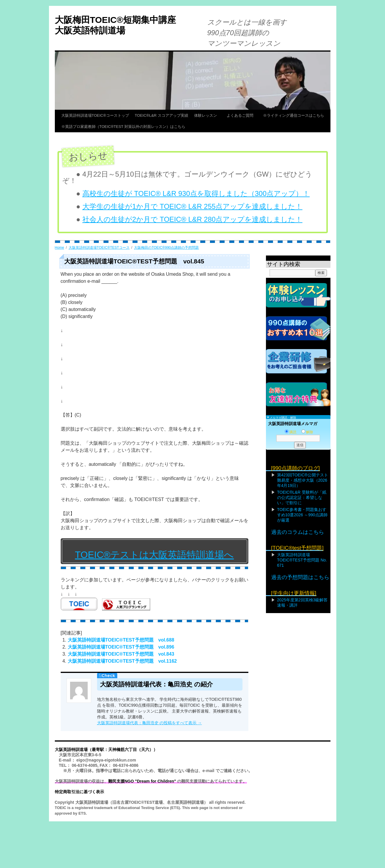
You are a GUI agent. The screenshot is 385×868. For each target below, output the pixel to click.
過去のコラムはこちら (298, 532)
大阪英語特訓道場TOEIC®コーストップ (95, 115)
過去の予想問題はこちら (300, 577)
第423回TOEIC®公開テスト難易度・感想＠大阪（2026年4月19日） (303, 480)
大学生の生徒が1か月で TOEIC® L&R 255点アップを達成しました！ (192, 206)
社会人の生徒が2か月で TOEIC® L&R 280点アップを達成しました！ (192, 219)
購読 (291, 432)
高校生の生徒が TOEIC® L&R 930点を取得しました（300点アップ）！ (196, 193)
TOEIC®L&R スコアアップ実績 (162, 115)
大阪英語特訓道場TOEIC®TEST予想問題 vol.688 (121, 640)
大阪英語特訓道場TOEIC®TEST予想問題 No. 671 (302, 560)
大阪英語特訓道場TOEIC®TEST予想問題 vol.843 (121, 654)
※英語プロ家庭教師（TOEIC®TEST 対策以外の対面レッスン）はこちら (123, 127)
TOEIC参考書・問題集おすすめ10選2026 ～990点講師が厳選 (302, 515)
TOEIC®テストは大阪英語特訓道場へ (155, 555)
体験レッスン (207, 115)
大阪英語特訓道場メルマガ (293, 424)
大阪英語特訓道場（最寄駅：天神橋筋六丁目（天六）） (106, 749)
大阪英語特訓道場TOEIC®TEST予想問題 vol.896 (121, 647)
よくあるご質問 (242, 115)
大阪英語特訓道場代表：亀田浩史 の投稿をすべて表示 (150, 723)
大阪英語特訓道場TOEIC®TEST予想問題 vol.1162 (122, 661)
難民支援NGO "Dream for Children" (142, 781)
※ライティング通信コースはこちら (294, 115)
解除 (307, 432)
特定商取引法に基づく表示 (79, 792)
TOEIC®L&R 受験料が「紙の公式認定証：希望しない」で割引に (302, 498)
